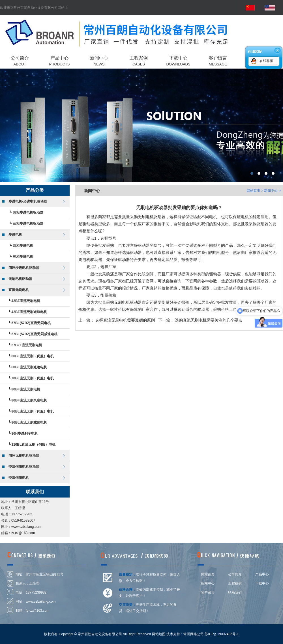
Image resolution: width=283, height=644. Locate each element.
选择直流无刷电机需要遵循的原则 (125, 320)
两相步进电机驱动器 (28, 212)
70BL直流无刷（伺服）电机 (32, 378)
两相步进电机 (23, 246)
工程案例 (235, 583)
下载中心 (262, 583)
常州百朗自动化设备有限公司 (141, 125)
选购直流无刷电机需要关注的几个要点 (209, 320)
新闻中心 (208, 583)
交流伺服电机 (19, 478)
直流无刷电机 (19, 290)
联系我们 (235, 592)
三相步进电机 (23, 257)
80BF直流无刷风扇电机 (29, 400)
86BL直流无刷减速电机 (29, 422)
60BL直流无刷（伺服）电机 (32, 356)
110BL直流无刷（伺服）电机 (33, 445)
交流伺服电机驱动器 (24, 467)
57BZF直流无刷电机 (27, 345)
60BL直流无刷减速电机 (29, 367)
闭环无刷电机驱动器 (24, 456)
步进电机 (15, 235)
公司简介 (235, 574)
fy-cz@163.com (23, 533)
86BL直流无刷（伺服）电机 (32, 411)
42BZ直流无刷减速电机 (29, 312)
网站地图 (159, 634)
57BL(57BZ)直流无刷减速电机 (34, 334)
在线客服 (266, 61)
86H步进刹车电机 (25, 433)
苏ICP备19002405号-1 (222, 634)
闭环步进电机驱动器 (24, 268)
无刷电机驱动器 (20, 279)
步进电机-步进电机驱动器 (28, 201)
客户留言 (208, 592)
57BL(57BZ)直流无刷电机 (31, 323)
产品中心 (262, 574)
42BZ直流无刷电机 (26, 301)
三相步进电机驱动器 (28, 224)
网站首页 (254, 191)
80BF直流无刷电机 (26, 389)
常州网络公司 (194, 634)
